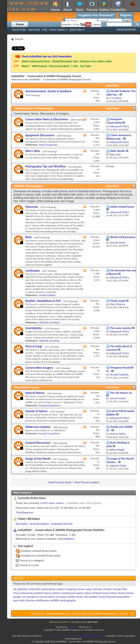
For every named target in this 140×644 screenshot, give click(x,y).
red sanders (91, 597)
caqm (89, 589)
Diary (80, 10)
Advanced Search (126, 30)
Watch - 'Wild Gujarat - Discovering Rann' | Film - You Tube (56, 66)
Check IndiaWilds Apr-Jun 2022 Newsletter (47, 56)
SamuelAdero (66, 539)
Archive (123, 614)
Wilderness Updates (38, 427)
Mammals (32, 207)
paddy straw (75, 597)
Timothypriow (24, 512)
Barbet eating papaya (123, 237)
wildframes (43, 600)
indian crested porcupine (68, 593)
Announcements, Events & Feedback (48, 91)
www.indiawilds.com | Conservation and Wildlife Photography (82, 614)
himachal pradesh (32, 593)
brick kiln (35, 589)
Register (126, 15)
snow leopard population (114, 597)
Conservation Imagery (39, 368)
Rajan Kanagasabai (48, 145)
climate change (112, 589)
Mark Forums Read (60, 482)
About (67, 10)
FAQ (45, 30)
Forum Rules (19, 30)
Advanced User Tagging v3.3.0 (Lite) (60, 636)
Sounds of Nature (36, 411)
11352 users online (52, 503)
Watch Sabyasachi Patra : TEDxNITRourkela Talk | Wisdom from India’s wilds (67, 61)
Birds (29, 237)
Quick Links (76, 30)
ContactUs (118, 10)
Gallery (104, 10)
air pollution (21, 589)
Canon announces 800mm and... (119, 137)
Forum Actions (57, 30)
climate (97, 589)
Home (55, 10)
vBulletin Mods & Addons (92, 636)
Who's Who (33, 151)
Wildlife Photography (28, 186)
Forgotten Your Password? (96, 15)
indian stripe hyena (122, 593)
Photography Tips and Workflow (46, 166)
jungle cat (19, 597)
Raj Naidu (22, 524)
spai (16, 600)
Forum (20, 24)
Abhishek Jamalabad (49, 322)
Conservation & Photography (34, 108)
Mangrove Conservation (114, 121)
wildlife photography (63, 600)
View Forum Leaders (87, 482)
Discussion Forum (27, 387)
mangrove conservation (41, 597)
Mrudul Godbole (47, 295)
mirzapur (62, 597)
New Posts (34, 30)
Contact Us (38, 614)
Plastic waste (118, 301)
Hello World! (118, 151)
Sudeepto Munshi (62, 524)
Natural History (35, 393)
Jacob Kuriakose (39, 524)
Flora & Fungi (34, 346)
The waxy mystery (121, 328)
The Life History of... (122, 393)
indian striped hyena (96, 593)
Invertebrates (34, 328)
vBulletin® (73, 627)
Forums (92, 10)
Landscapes (33, 271)
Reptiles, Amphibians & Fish (43, 301)
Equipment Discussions (40, 135)
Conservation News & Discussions (47, 119)
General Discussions (38, 443)
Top (132, 614)
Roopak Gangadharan (50, 405)
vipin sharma (27, 600)
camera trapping (66, 589)
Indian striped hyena (122, 207)
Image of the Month (38, 459)
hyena (48, 593)
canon (81, 589)
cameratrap (48, 589)
